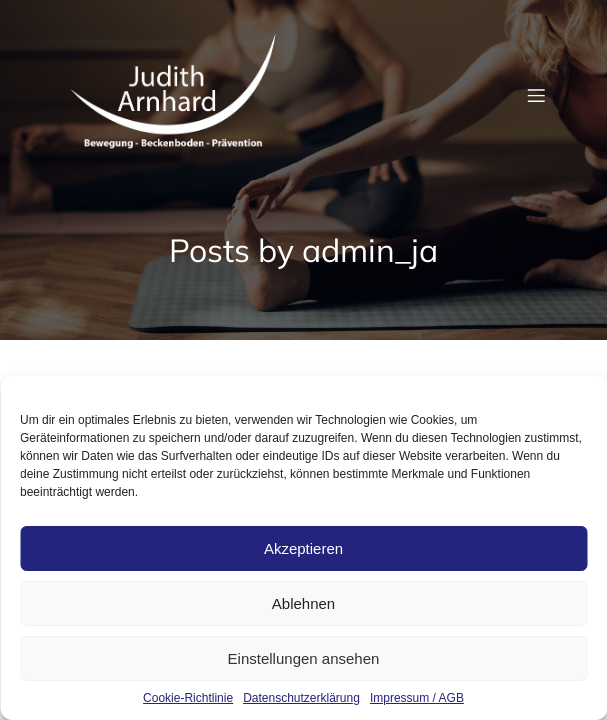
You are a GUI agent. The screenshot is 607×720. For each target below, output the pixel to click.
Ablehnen (303, 603)
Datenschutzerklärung (301, 698)
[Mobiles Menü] (537, 95)
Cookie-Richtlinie (188, 698)
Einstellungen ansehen (304, 658)
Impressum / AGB (417, 698)
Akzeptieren (303, 548)
